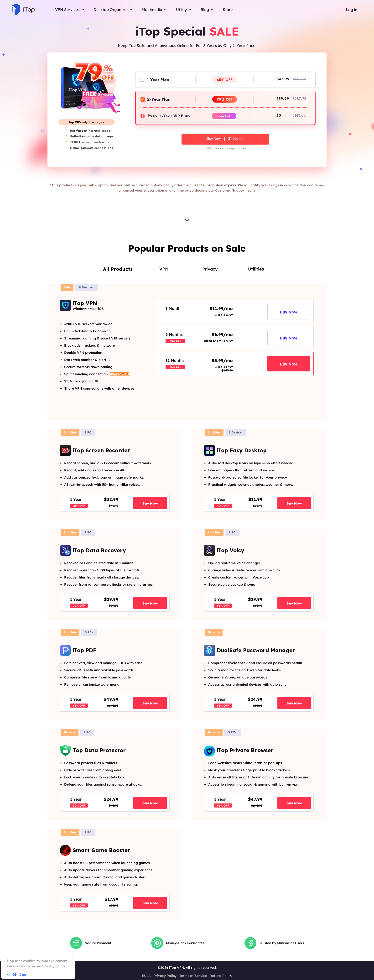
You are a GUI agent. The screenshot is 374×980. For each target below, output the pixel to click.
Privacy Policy (165, 976)
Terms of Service (193, 976)
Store (228, 10)
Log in (352, 10)
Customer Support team (235, 190)
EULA (146, 976)
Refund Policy (221, 976)
